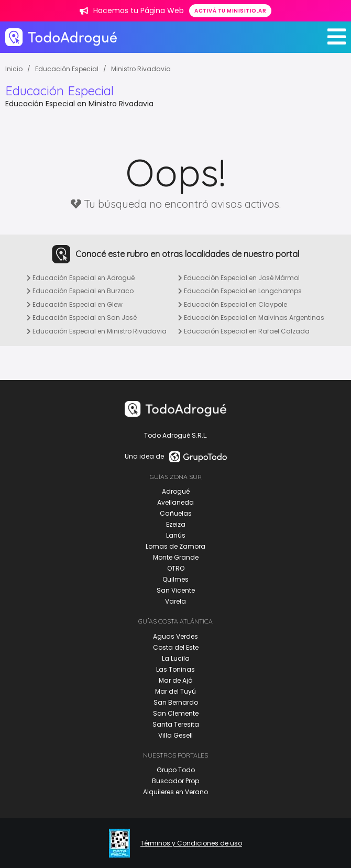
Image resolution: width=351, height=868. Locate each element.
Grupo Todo (176, 770)
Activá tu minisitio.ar (230, 11)
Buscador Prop (175, 781)
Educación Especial (67, 69)
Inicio (14, 69)
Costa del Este (176, 647)
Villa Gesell (175, 735)
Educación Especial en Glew (75, 304)
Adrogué (176, 491)
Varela (175, 601)
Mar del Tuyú (175, 691)
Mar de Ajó (175, 680)
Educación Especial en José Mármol (239, 278)
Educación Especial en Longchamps (240, 291)
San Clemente (176, 713)
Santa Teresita (176, 724)
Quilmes (175, 579)
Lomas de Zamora (175, 546)
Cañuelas (176, 513)
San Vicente (176, 590)
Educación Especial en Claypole (233, 304)
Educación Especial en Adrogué (81, 278)
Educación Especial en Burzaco (80, 291)
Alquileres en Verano (175, 792)
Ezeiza (176, 524)
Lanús (176, 535)
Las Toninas (175, 669)
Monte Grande (176, 557)
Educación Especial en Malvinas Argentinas (251, 318)
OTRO (176, 568)
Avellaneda (175, 502)
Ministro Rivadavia (141, 69)
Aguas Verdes (175, 636)
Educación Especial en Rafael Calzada (244, 331)
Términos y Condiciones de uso (191, 843)
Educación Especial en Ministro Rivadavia (97, 331)
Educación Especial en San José (82, 318)
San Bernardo (176, 702)
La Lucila (176, 658)
